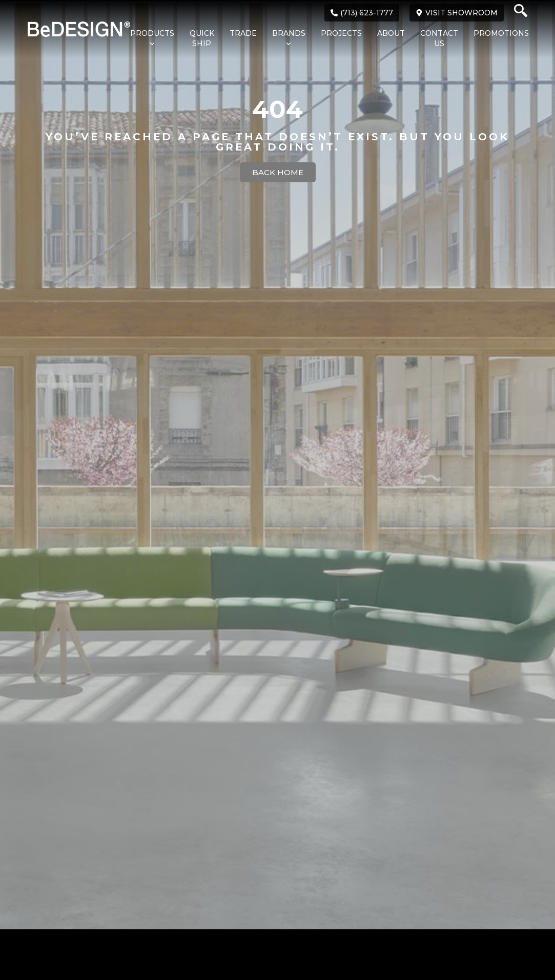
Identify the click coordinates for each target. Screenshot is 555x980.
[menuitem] (147, 39)
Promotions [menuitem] (501, 33)
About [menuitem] (391, 33)
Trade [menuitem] (243, 33)
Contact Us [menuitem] (439, 38)
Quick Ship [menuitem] (202, 38)
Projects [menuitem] (341, 33)
